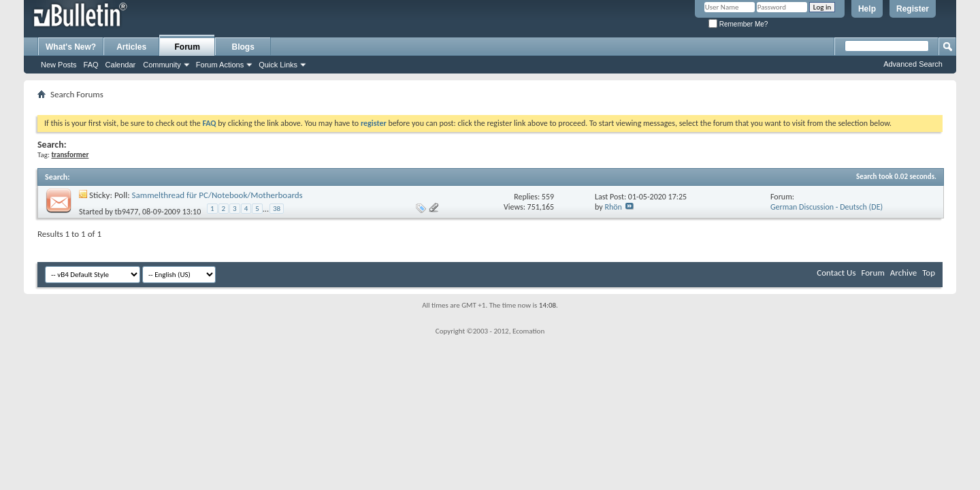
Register (913, 9)
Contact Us (836, 273)
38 (277, 209)
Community (162, 65)
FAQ (91, 65)
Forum (187, 47)
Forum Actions (220, 65)
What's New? (71, 47)
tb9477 (127, 212)
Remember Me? (738, 24)
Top (929, 273)
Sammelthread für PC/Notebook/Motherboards (217, 195)
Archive (903, 273)
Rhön (613, 207)
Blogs (243, 47)
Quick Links (278, 65)
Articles (131, 47)
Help (867, 9)
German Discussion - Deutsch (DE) (827, 207)
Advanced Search (913, 64)
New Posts (59, 65)
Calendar (121, 65)
